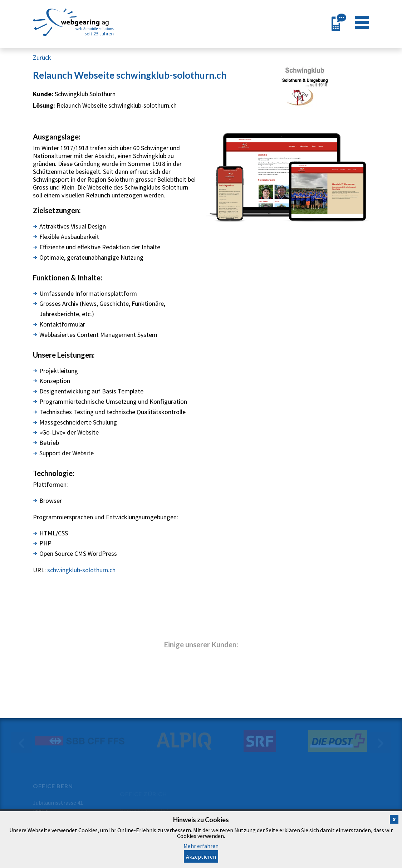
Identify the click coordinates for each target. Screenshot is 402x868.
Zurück (42, 57)
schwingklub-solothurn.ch (81, 570)
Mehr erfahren (201, 846)
